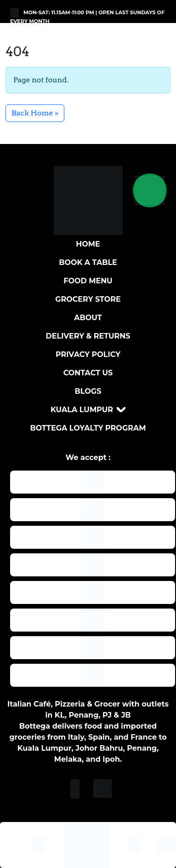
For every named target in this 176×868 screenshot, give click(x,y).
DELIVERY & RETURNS (88, 336)
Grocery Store (88, 299)
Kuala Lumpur (82, 410)
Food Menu (88, 281)
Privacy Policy (88, 354)
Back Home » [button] (35, 113)
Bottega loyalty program (88, 428)
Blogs (88, 391)
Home (88, 244)
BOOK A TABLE (88, 262)
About (88, 318)
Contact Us (88, 373)
